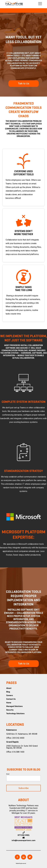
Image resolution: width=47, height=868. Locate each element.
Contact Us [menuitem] (11, 699)
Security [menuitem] (10, 710)
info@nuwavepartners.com (23, 841)
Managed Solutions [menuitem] (14, 706)
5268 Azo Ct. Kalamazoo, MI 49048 (22, 734)
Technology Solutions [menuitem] (15, 714)
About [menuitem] (9, 688)
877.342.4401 (24, 835)
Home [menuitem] (9, 703)
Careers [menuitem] (10, 696)
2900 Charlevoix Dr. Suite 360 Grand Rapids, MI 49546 (22, 747)
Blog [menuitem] (8, 692)
